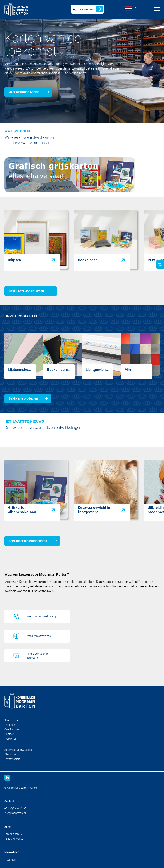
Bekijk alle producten (23, 398)
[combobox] (83, 9)
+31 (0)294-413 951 (16, 808)
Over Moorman (13, 729)
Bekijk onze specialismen (26, 291)
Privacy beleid (12, 759)
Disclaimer (10, 754)
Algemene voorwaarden (18, 750)
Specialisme (11, 720)
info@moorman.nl (15, 813)
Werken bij (10, 739)
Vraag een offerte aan (39, 636)
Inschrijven (11, 860)
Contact (9, 734)
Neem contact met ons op (42, 616)
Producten (10, 725)
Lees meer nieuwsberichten (28, 541)
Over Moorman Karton (24, 92)
